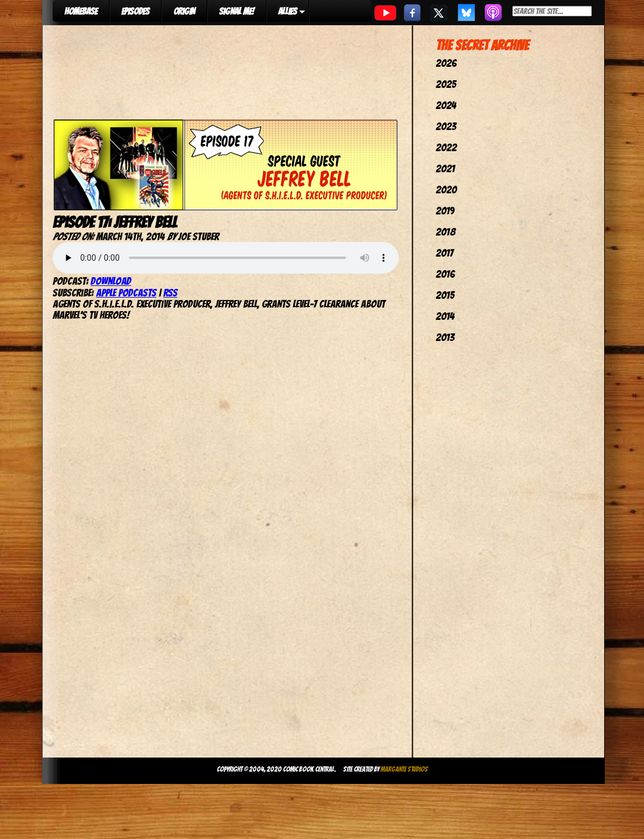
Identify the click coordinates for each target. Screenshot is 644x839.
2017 (444, 253)
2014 (445, 316)
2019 (445, 211)
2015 (445, 295)
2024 (446, 105)
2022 (446, 147)
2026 (446, 63)
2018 (446, 232)
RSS (170, 293)
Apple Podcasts (126, 293)
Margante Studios (404, 769)
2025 (446, 84)
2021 (445, 168)
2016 (445, 274)
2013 (445, 337)
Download (111, 281)
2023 (446, 126)
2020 (446, 190)
